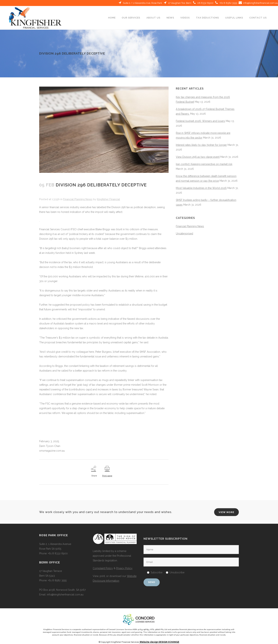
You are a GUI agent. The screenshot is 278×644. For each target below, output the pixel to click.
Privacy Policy (124, 568)
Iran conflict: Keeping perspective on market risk (204, 164)
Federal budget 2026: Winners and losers (200, 121)
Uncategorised (184, 234)
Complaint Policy (103, 568)
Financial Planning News (78, 199)
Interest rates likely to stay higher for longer (201, 145)
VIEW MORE (226, 512)
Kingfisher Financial (108, 199)
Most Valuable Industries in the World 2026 (201, 188)
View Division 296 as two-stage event (198, 157)
